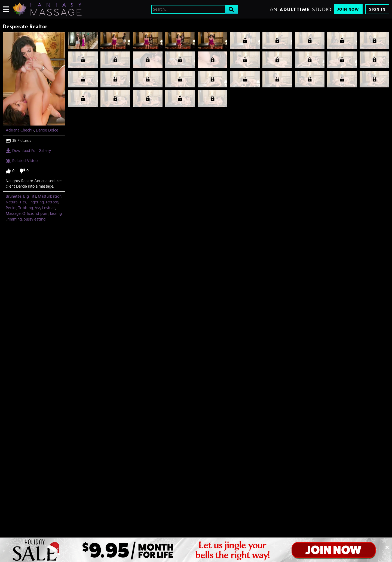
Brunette (14, 196)
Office (28, 214)
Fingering (36, 202)
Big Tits (30, 196)
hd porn (42, 214)
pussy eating (34, 219)
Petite (11, 208)
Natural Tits (16, 202)
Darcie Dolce (47, 130)
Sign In (377, 9)
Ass (38, 208)
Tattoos (52, 202)
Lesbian (49, 208)
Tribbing (26, 208)
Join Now (348, 9)
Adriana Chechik (20, 130)
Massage (13, 214)
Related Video (22, 161)
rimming (15, 219)
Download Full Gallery (28, 151)
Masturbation (50, 196)
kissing (56, 214)
